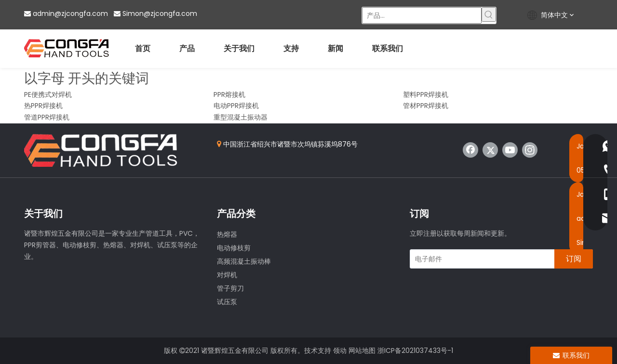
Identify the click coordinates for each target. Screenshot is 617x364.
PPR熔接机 (229, 94)
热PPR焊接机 (43, 106)
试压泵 (227, 302)
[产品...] (422, 15)
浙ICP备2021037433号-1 (415, 351)
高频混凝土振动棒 (244, 261)
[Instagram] (530, 150)
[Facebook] (470, 150)
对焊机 (227, 275)
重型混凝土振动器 (241, 117)
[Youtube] (510, 150)
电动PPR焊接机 (236, 106)
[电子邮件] (480, 259)
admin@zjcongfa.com (70, 13)
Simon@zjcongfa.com (160, 13)
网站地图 (362, 351)
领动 (340, 351)
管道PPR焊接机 (47, 117)
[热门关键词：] (489, 14)
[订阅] (574, 259)
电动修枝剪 (234, 248)
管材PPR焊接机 (426, 106)
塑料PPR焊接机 (426, 94)
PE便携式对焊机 (48, 94)
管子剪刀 (230, 288)
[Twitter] (490, 150)
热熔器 (227, 234)
